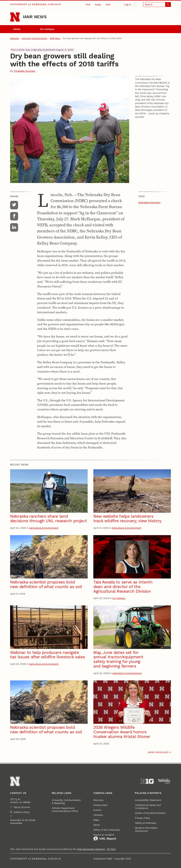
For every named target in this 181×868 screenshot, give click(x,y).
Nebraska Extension (149, 203)
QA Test (111, 849)
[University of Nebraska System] (164, 781)
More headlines (158, 752)
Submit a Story (22, 812)
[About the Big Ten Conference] (147, 781)
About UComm (22, 807)
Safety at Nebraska (146, 823)
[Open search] (157, 5)
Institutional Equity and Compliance (148, 807)
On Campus (47, 29)
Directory (98, 800)
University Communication (34, 38)
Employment (100, 805)
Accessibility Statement (148, 800)
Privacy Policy (143, 818)
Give (108, 5)
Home (17, 29)
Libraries (98, 815)
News (97, 825)
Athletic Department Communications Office (65, 810)
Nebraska (14, 38)
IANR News (35, 17)
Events (97, 810)
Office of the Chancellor (107, 830)
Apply (98, 5)
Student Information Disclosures (146, 829)
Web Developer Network (91, 849)
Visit (88, 5)
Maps (96, 820)
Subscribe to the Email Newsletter (23, 822)
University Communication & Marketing (66, 802)
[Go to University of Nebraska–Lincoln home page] (15, 17)
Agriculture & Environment (44, 528)
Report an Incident (105, 837)
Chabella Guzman (25, 71)
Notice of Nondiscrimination (150, 813)
